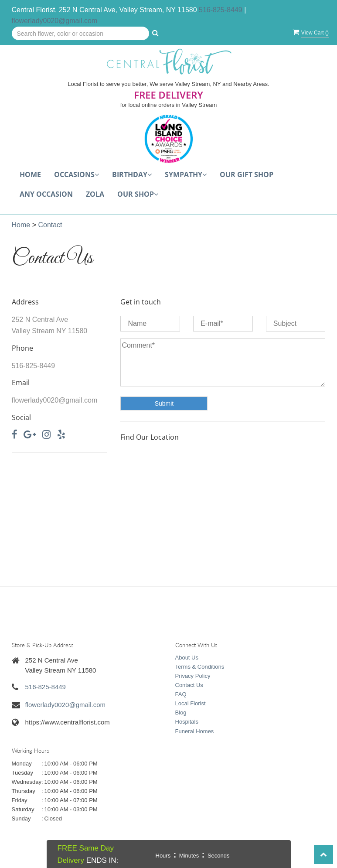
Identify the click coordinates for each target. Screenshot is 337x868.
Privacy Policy (193, 676)
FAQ (181, 694)
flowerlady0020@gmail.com (55, 21)
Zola (95, 194)
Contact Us (189, 685)
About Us (187, 658)
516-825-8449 (221, 10)
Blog (181, 713)
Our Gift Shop (247, 174)
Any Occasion (46, 194)
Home (30, 174)
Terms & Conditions (200, 667)
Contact (50, 225)
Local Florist (191, 703)
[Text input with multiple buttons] (80, 34)
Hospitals (187, 722)
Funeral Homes (195, 731)
